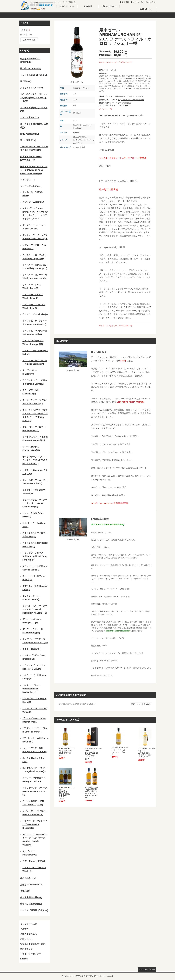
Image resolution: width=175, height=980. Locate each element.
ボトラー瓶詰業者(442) (31, 186)
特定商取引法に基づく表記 (33, 944)
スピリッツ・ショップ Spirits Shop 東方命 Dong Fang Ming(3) (35, 556)
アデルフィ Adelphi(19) (33, 202)
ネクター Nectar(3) (31, 649)
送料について (26, 949)
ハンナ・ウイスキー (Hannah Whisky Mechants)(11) (32, 689)
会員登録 (124, 2)
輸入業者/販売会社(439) (31, 897)
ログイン (135, 2)
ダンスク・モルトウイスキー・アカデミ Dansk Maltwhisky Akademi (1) (35, 609)
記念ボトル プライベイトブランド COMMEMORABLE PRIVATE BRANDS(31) (34, 170)
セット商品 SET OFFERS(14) (34, 75)
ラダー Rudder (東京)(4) (34, 861)
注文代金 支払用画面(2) (31, 904)
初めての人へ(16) (28, 878)
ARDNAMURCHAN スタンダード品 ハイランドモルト (120, 751)
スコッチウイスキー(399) (32, 88)
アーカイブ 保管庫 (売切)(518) (34, 910)
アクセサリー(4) (28, 180)
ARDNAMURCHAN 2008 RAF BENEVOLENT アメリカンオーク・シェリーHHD (93, 754)
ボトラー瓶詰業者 (106, 105)
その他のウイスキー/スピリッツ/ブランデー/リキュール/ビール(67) (34, 98)
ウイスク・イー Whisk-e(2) (35, 314)
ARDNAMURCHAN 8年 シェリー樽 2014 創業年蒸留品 (67, 752)
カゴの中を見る (148, 2)
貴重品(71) (25, 891)
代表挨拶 (88, 6)
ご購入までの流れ (109, 6)
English (24, 959)
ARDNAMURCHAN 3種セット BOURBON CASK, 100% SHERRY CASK (67, 793)
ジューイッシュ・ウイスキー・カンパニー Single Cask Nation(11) (35, 503)
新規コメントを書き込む (141, 704)
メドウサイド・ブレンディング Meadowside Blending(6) (35, 824)
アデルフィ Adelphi (123, 105)
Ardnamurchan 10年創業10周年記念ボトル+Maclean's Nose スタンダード (92, 792)
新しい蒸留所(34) (28, 140)
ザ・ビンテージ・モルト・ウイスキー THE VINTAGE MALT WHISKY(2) (35, 460)
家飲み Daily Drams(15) (31, 885)
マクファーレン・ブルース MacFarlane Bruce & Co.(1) (35, 791)
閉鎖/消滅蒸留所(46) (30, 134)
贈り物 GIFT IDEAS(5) (31, 68)
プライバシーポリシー (31, 954)
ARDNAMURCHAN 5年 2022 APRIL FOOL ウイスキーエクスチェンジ (147, 753)
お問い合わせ (146, 9)
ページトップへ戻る (147, 969)
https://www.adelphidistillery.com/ (131, 100)
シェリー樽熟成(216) (30, 117)
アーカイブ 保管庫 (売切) (122, 103)
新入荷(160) (26, 81)
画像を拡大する (77, 82)
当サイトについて (67, 6)
